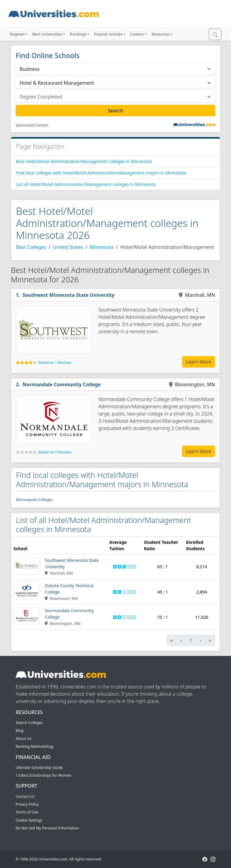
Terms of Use (27, 812)
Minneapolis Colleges (34, 500)
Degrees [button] (17, 34)
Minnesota (102, 247)
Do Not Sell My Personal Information (47, 828)
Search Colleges (29, 723)
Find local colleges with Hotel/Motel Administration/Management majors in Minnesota (101, 173)
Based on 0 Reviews (55, 452)
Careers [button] (137, 34)
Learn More (199, 362)
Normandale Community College (62, 384)
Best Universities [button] (47, 34)
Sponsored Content (32, 125)
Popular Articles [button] (108, 34)
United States (68, 247)
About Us (24, 739)
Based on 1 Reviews (55, 363)
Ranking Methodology (35, 746)
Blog (20, 730)
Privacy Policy (27, 804)
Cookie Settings (29, 820)
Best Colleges (31, 247)
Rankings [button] (78, 34)
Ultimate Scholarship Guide (39, 768)
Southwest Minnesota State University (69, 295)
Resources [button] (161, 34)
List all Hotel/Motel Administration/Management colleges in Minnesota (86, 184)
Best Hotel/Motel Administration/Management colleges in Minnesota (84, 161)
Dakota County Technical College (69, 589)
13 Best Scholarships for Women (44, 775)
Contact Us (25, 796)
